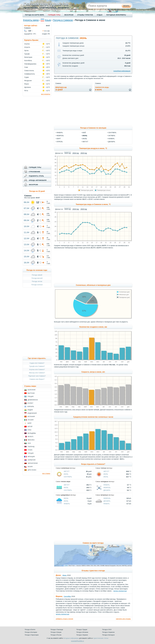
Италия (31, 420)
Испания (31, 416)
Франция (31, 457)
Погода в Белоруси (108, 635)
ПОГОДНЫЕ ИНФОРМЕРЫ (116, 15)
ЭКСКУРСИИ (69, 15)
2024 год (76, 153)
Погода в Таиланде (57, 630)
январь (60, 133)
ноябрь (111, 139)
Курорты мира (31, 20)
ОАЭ (29, 443)
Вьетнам (31, 393)
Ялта (26, 91)
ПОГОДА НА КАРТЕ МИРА (34, 15)
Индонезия (32, 413)
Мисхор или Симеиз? (37, 373)
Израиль (31, 406)
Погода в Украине (82, 635)
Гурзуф (27, 54)
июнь (85, 136)
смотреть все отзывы (123, 619)
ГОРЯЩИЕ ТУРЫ (54, 15)
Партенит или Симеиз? (37, 376)
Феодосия (28, 81)
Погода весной (37, 278)
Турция (31, 453)
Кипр (29, 423)
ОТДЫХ (100, 15)
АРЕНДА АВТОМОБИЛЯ (38, 180)
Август (67, 471)
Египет (30, 403)
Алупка (27, 44)
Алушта (27, 47)
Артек (26, 51)
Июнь (106, 477)
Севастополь (29, 71)
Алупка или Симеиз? (37, 369)
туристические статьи (101, 638)
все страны (46, 473)
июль (85, 139)
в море (102, 89)
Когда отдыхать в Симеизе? (93, 464)
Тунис (30, 450)
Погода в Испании (82, 632)
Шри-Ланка (32, 470)
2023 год (84, 153)
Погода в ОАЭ (107, 630)
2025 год (68, 153)
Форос (27, 84)
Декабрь (107, 490)
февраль (60, 136)
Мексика (31, 440)
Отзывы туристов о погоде (93, 571)
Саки (26, 67)
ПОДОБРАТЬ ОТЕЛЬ (36, 176)
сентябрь (112, 133)
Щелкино (28, 87)
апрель (60, 142)
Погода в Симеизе (63, 20)
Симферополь (30, 74)
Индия (30, 410)
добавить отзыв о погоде (64, 619)
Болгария (32, 390)
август (85, 142)
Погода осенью (37, 285)
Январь (107, 485)
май (84, 133)
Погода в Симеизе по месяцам (93, 128)
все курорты (46, 94)
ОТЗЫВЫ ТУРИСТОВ (85, 15)
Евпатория (28, 57)
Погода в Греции (56, 632)
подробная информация (122, 71)
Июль (66, 474)
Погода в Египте (30, 630)
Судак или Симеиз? (37, 363)
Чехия (30, 467)
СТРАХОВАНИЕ (34, 172)
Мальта (30, 437)
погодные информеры (71, 638)
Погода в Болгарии (31, 632)
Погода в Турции (82, 630)
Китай (30, 427)
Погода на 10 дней (37, 191)
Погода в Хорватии (108, 632)
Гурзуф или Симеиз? (37, 366)
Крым (48, 20)
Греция (31, 396)
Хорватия (32, 460)
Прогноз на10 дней (61, 89)
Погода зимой (37, 275)
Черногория (33, 463)
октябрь (112, 136)
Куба (29, 430)
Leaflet (66, 566)
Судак (27, 77)
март (59, 139)
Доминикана (33, 400)
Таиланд (31, 447)
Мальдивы (32, 433)
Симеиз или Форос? (37, 379)
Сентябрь (68, 477)
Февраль (107, 488)
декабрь (112, 142)
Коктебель (28, 61)
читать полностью (120, 591)
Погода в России (56, 635)
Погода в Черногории (32, 635)
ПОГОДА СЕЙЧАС (31, 26)
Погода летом (37, 281)
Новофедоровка (30, 64)
